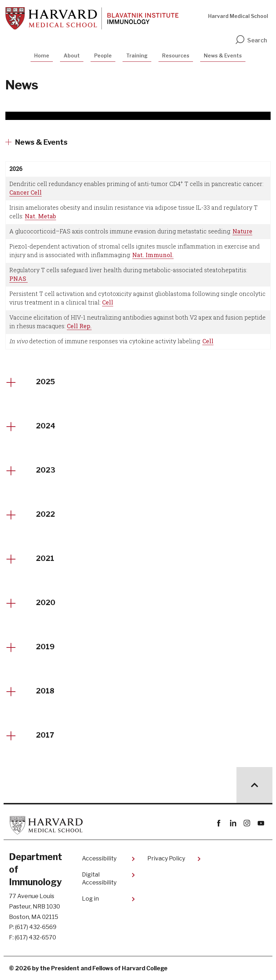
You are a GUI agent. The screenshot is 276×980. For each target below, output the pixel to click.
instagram (247, 823)
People (103, 55)
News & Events (223, 55)
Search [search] (251, 40)
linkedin (233, 823)
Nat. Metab (40, 216)
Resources (176, 55)
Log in (90, 899)
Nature (242, 231)
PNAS (19, 278)
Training (137, 55)
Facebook (219, 823)
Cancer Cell (26, 192)
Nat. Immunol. (153, 255)
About (72, 55)
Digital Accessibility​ (99, 879)
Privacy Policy (166, 858)
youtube (261, 823)
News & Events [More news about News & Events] (41, 142)
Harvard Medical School (238, 16)
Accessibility (99, 858)
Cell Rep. (79, 326)
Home (42, 55)
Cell (108, 302)
